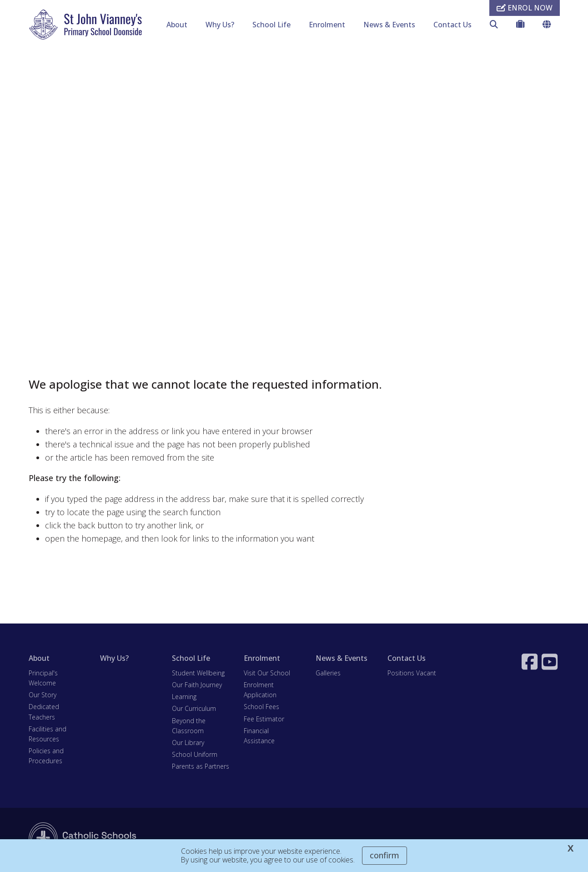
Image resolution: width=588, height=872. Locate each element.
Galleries (328, 674)
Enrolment (327, 25)
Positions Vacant (412, 674)
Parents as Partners (201, 768)
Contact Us (452, 25)
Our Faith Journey (197, 686)
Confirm (384, 855)
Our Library (188, 743)
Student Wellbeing (198, 674)
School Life (271, 25)
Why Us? (220, 25)
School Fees (261, 708)
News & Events (389, 25)
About (177, 25)
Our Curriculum (194, 710)
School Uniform (195, 756)
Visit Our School (267, 674)
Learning (184, 698)
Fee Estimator (264, 720)
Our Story (43, 696)
